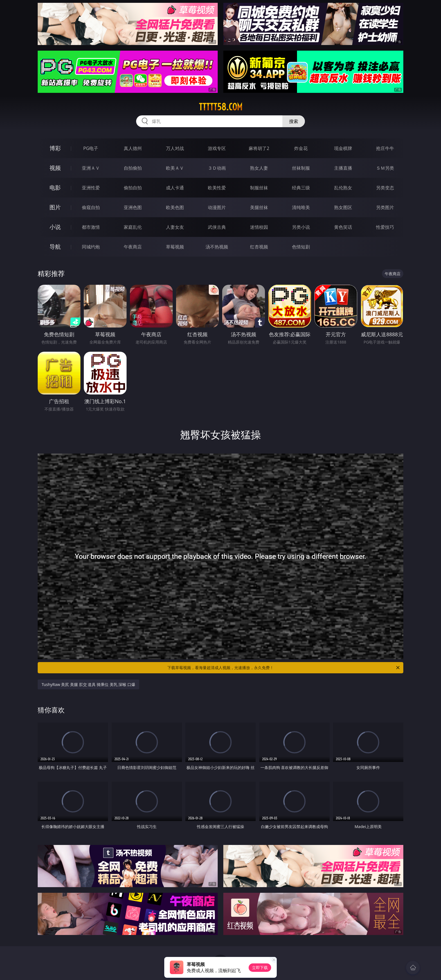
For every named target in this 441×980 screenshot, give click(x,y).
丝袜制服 (301, 168)
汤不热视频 (217, 247)
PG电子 (91, 148)
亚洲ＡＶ (91, 168)
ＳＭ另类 (385, 168)
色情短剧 (301, 247)
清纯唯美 (301, 207)
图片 (55, 207)
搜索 (294, 121)
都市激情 (91, 227)
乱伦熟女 (343, 188)
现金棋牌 (343, 148)
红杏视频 (259, 247)
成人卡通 (175, 188)
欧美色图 (175, 207)
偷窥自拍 (91, 207)
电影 (55, 188)
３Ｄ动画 (217, 168)
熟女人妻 (259, 168)
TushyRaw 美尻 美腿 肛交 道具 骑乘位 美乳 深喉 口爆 (88, 684)
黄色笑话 (343, 227)
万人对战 (175, 148)
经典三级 (301, 188)
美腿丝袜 (259, 207)
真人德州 (133, 148)
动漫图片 (217, 207)
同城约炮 (91, 247)
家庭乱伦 (133, 227)
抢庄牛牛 (385, 148)
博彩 (55, 148)
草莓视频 (175, 247)
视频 (55, 168)
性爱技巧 (385, 227)
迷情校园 (259, 227)
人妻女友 (175, 227)
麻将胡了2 (259, 148)
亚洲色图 (133, 207)
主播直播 (343, 168)
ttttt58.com (221, 107)
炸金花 (301, 148)
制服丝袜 (259, 188)
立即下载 (260, 967)
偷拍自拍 (133, 188)
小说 (55, 227)
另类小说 (301, 227)
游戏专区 (217, 148)
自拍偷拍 (133, 168)
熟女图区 (343, 207)
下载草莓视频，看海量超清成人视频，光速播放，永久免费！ (284, 668)
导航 (55, 247)
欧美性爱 (217, 188)
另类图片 (385, 207)
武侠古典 (217, 227)
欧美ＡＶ (175, 168)
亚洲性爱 (91, 188)
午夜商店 (133, 247)
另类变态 (385, 188)
